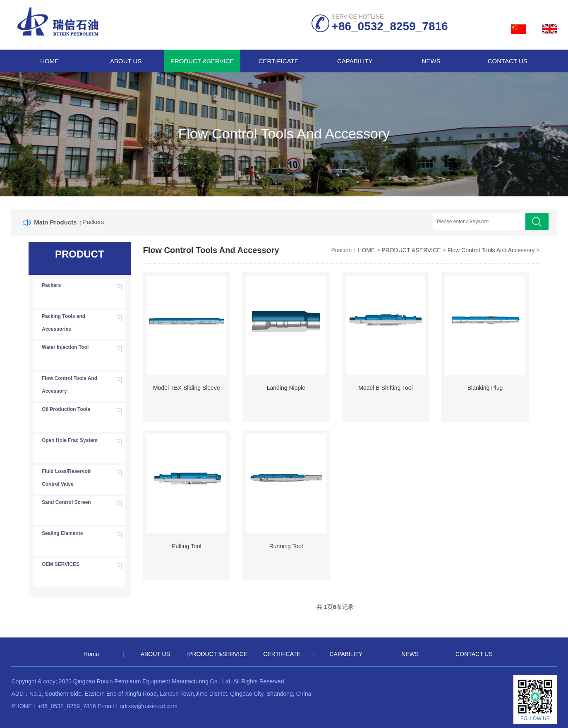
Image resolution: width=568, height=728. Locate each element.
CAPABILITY (355, 61)
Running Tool (286, 546)
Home (49, 61)
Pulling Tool (186, 546)
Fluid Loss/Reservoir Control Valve (66, 478)
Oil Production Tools (66, 409)
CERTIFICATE (279, 61)
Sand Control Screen (66, 502)
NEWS (431, 61)
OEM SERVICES (61, 564)
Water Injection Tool (65, 347)
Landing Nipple (286, 388)
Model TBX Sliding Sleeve (187, 388)
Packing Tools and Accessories (64, 323)
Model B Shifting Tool (385, 388)
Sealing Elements (62, 533)
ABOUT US (126, 61)
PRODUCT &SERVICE (202, 61)
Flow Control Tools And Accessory (70, 385)
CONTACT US (508, 61)
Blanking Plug (485, 388)
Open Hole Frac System (70, 440)
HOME (366, 250)
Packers (94, 222)
